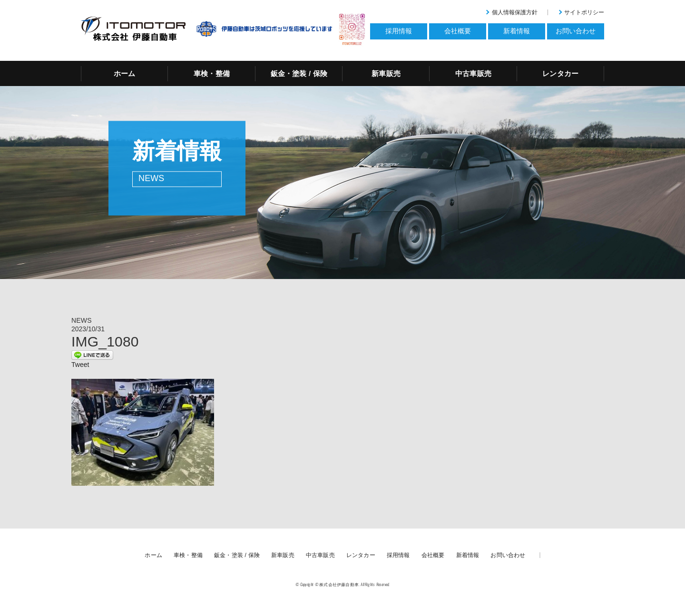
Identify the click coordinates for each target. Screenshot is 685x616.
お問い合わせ (508, 555)
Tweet (80, 365)
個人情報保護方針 (515, 12)
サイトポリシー (584, 12)
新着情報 (468, 555)
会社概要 (433, 555)
